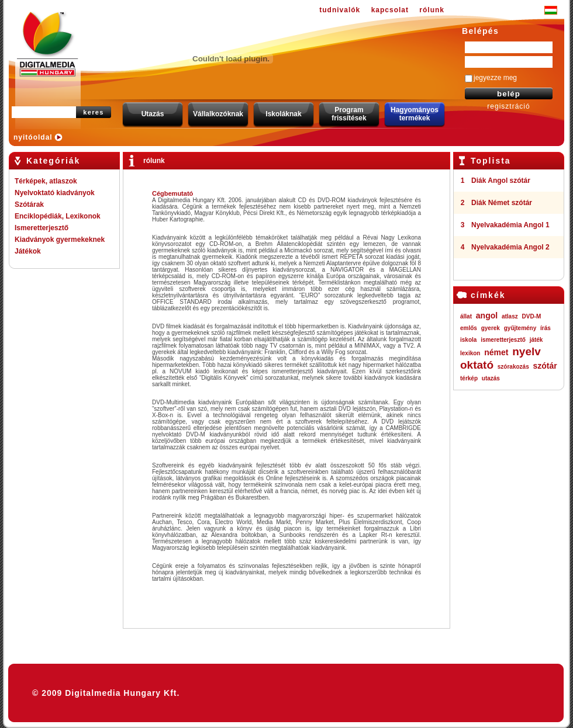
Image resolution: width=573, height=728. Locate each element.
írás (546, 328)
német (496, 352)
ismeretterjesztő (503, 340)
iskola (468, 340)
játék (536, 340)
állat (466, 316)
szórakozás (513, 367)
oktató (477, 365)
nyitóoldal (33, 137)
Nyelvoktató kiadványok (55, 193)
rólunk (432, 10)
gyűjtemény (520, 328)
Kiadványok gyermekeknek (60, 240)
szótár (545, 366)
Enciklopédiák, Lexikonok (58, 216)
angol (487, 316)
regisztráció (508, 106)
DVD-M (532, 316)
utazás (491, 378)
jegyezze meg (495, 78)
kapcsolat (390, 10)
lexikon (470, 353)
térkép (469, 378)
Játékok (28, 251)
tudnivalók (340, 10)
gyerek (491, 328)
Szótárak (29, 204)
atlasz (510, 316)
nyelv (527, 351)
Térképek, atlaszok (46, 181)
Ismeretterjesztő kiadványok (42, 229)
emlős (469, 328)
